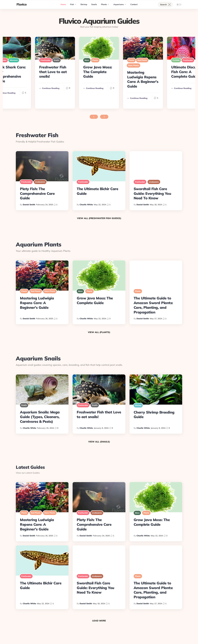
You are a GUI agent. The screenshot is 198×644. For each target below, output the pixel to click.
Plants (95, 60)
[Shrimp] (84, 4)
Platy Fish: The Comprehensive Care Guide (37, 193)
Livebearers (40, 182)
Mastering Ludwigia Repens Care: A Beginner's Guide (143, 79)
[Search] (165, 5)
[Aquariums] (120, 4)
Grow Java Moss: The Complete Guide (98, 72)
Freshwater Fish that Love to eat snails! (53, 72)
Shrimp (138, 405)
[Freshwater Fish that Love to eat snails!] (55, 48)
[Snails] (94, 4)
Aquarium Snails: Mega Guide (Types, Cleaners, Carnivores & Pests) (40, 417)
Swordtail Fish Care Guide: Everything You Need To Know (152, 193)
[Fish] (73, 4)
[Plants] (105, 4)
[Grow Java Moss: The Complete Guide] (99, 48)
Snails (57, 60)
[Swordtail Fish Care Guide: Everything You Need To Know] (156, 166)
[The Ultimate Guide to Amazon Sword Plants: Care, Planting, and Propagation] (156, 276)
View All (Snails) (99, 442)
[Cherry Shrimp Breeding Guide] (156, 390)
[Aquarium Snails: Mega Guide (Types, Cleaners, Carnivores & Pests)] (42, 390)
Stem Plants (134, 65)
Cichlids (176, 60)
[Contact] (134, 4)
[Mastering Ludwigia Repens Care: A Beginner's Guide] (143, 48)
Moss (87, 60)
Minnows (14, 60)
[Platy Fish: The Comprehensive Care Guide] (42, 166)
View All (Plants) (99, 332)
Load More (99, 621)
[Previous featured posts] (94, 117)
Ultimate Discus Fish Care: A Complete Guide (185, 72)
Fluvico (22, 4)
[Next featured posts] (104, 117)
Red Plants (142, 60)
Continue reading (93, 88)
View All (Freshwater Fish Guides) (99, 218)
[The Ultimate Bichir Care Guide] (99, 166)
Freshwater (188, 60)
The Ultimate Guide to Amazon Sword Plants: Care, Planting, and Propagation (153, 305)
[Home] (63, 4)
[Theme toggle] (178, 5)
